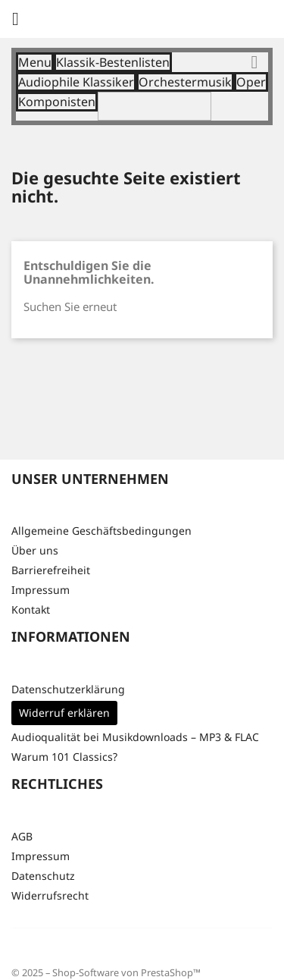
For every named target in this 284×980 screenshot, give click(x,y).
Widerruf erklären (64, 713)
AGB (22, 836)
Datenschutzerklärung (68, 689)
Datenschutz (43, 876)
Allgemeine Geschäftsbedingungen (101, 531)
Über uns (35, 550)
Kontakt (31, 609)
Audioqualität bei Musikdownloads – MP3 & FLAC (135, 737)
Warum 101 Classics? (64, 757)
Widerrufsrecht (50, 895)
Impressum (41, 590)
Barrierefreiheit (51, 570)
